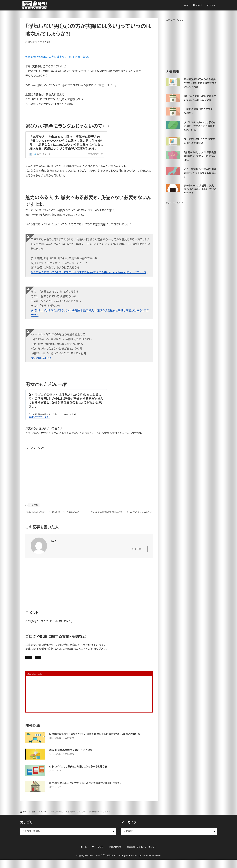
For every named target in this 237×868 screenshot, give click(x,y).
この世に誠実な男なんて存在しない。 (47, 415)
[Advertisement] (50, 471)
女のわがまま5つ (41, 358)
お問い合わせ (71, 664)
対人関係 (47, 42)
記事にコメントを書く (41, 664)
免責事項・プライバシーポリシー (142, 855)
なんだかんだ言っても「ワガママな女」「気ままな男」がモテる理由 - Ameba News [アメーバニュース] (89, 272)
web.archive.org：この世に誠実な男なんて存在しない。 (58, 57)
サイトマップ (98, 855)
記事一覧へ (138, 555)
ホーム (84, 855)
